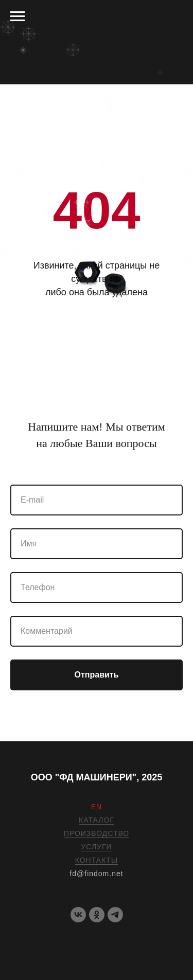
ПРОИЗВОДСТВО (97, 833)
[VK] (78, 915)
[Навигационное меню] (17, 16)
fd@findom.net (96, 874)
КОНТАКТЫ (97, 860)
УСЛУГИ (96, 847)
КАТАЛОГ (97, 820)
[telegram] (115, 915)
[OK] (97, 915)
